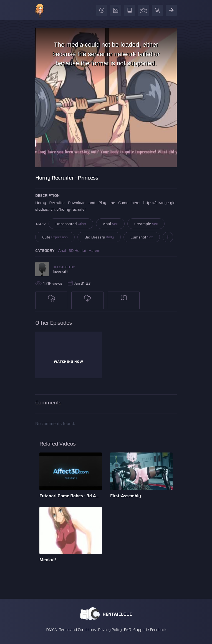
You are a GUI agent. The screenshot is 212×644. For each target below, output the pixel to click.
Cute (55, 237)
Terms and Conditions (77, 630)
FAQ (128, 630)
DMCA (51, 630)
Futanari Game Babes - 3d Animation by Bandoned (71, 496)
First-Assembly (126, 496)
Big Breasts (99, 237)
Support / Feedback (150, 630)
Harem (94, 250)
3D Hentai (77, 250)
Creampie (146, 224)
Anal (110, 224)
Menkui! (48, 560)
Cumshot (142, 237)
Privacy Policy (110, 630)
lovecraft (60, 272)
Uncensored (71, 224)
